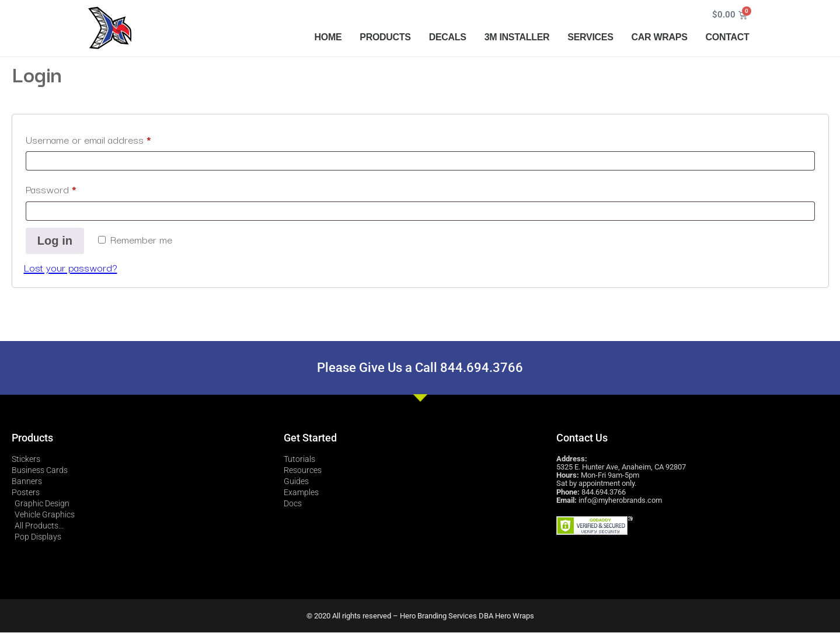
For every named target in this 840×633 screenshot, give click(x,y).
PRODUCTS (385, 37)
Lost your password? (71, 268)
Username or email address (107, 138)
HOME (328, 37)
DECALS (448, 37)
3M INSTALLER (517, 37)
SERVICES (590, 37)
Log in (55, 241)
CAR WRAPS (660, 37)
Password (70, 188)
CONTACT (728, 37)
